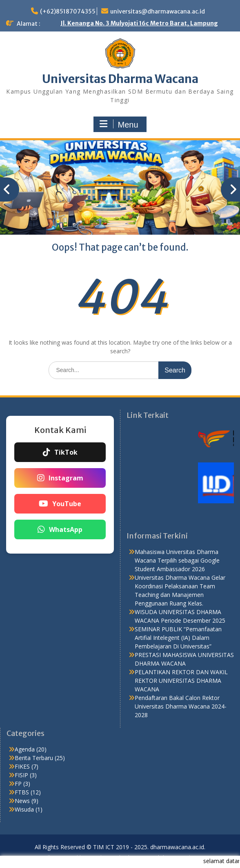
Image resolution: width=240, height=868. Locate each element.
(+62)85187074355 (68, 11)
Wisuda (24, 809)
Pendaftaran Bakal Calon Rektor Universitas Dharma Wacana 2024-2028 (181, 706)
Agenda (25, 749)
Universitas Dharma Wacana (120, 79)
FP (18, 784)
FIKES (22, 766)
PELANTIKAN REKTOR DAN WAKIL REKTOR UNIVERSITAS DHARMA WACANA (181, 681)
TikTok (60, 452)
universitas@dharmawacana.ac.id (158, 11)
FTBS (22, 792)
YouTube (60, 504)
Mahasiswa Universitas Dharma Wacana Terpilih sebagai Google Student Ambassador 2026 (177, 560)
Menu (119, 124)
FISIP (21, 775)
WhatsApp (60, 529)
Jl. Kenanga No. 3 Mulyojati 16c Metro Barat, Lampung (139, 23)
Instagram (60, 478)
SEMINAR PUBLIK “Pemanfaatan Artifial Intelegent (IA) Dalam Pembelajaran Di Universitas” (178, 638)
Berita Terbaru (34, 758)
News (22, 801)
